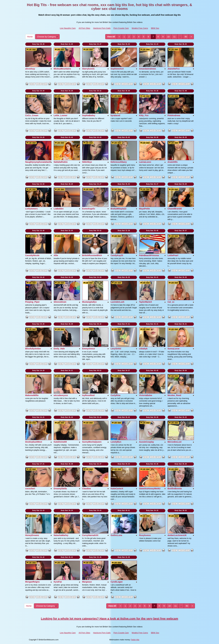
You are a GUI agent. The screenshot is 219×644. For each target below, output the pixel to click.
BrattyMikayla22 (119, 209)
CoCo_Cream (32, 115)
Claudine (87, 489)
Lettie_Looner (61, 115)
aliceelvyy (30, 69)
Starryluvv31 (88, 69)
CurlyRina (115, 395)
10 (168, 37)
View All (111, 37)
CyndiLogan (117, 582)
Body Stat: (38, 44)
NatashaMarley (61, 535)
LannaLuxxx (145, 162)
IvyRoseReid (88, 395)
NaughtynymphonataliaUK (38, 162)
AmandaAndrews (148, 69)
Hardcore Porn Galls (102, 28)
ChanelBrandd (175, 209)
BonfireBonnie (175, 489)
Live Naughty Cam (68, 28)
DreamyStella (60, 489)
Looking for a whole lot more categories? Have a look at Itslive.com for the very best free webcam (109, 619)
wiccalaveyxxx (61, 395)
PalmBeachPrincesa (149, 255)
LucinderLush (117, 302)
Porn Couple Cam (121, 28)
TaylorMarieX (146, 302)
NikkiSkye (87, 162)
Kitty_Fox (144, 115)
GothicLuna (116, 535)
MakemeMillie (32, 395)
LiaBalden (59, 209)
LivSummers (31, 209)
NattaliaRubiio (61, 162)
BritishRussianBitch (92, 255)
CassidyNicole (32, 255)
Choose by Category (47, 37)
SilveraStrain (60, 302)
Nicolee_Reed (174, 395)
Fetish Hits (135, 640)
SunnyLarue (174, 349)
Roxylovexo (145, 535)
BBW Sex (155, 28)
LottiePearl (173, 255)
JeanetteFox (174, 69)
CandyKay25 (117, 255)
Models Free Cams (140, 28)
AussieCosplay (147, 442)
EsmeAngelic (89, 209)
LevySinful (116, 349)
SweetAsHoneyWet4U (150, 489)
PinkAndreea (174, 115)
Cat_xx (171, 302)
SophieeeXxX (117, 69)
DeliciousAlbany (119, 162)
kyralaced (115, 115)
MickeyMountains (62, 69)
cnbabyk (143, 349)
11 (174, 37)
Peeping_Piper (32, 302)
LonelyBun (116, 442)
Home (30, 37)
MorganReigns (32, 582)
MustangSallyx (89, 302)
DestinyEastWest (34, 442)
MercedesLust (174, 442)
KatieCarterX (117, 489)
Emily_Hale (59, 349)
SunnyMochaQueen (92, 442)
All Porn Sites (84, 28)
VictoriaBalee (146, 395)
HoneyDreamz (32, 535)
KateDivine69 (60, 442)
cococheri (30, 489)
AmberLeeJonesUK (177, 535)
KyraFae (58, 582)
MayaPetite (145, 209)
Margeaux (87, 582)
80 (186, 37)
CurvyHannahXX (90, 535)
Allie (56, 255)
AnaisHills (173, 162)
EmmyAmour (89, 349)
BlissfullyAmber (33, 349)
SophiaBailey (89, 115)
